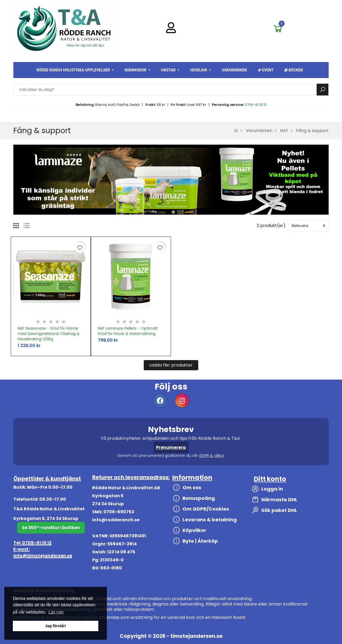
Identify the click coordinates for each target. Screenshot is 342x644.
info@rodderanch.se (116, 520)
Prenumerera (171, 447)
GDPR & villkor (212, 456)
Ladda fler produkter (171, 365)
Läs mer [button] (56, 612)
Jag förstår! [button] (55, 626)
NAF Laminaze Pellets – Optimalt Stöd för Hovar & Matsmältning (128, 331)
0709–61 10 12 (256, 105)
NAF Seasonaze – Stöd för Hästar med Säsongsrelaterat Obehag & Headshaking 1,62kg (49, 334)
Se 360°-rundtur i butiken (51, 528)
